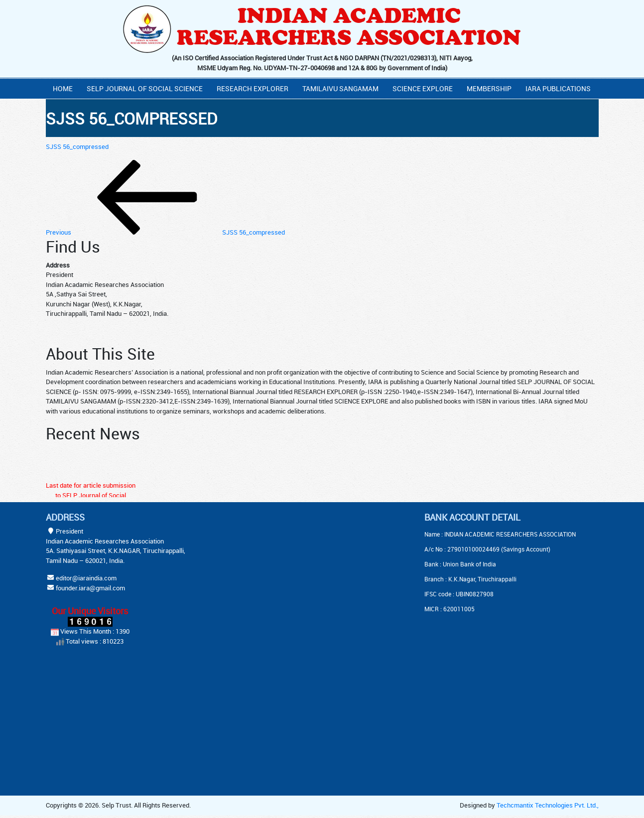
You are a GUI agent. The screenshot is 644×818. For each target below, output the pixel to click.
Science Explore (423, 88)
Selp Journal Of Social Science (145, 88)
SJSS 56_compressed (77, 146)
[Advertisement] (297, 574)
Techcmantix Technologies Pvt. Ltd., (548, 805)
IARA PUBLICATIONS (558, 88)
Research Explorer (253, 88)
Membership (489, 88)
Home (63, 88)
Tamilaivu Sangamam (340, 88)
